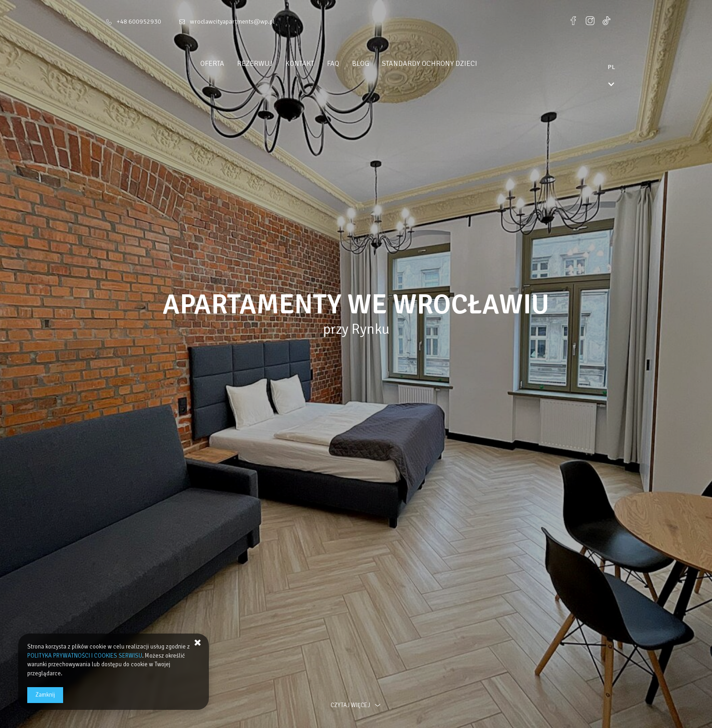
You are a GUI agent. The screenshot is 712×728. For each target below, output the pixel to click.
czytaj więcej (356, 705)
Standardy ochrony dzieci (447, 64)
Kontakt (317, 64)
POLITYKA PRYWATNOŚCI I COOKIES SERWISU (85, 656)
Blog (378, 64)
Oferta (230, 64)
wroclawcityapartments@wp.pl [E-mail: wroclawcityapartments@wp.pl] (232, 22)
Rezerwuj (272, 64)
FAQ (350, 64)
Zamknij (45, 695)
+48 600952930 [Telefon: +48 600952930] (139, 22)
